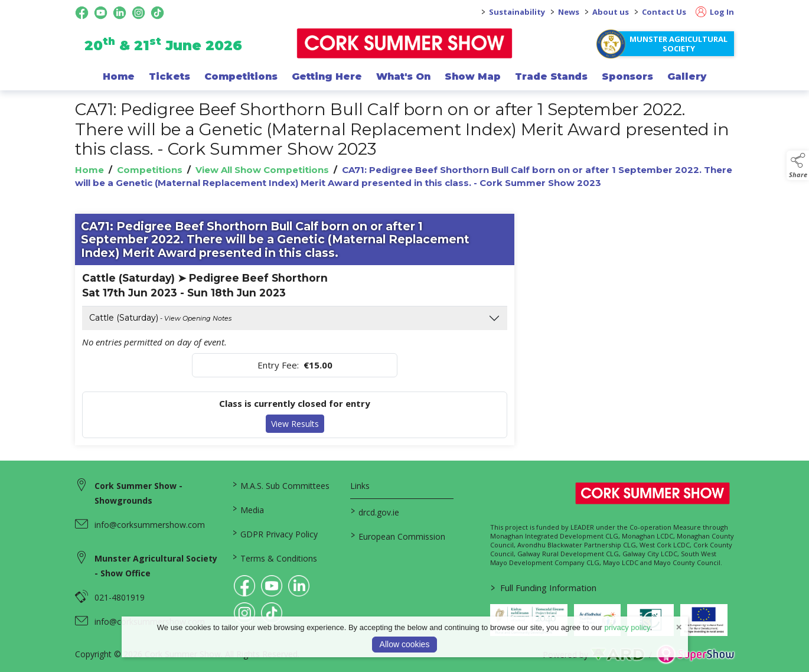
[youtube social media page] (101, 13)
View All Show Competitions (262, 170)
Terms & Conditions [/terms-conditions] (275, 557)
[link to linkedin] (299, 586)
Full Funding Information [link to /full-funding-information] (543, 588)
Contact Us (664, 12)
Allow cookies (405, 644)
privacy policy (627, 627)
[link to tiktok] (272, 613)
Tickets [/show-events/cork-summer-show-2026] (169, 76)
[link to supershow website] (695, 655)
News (569, 12)
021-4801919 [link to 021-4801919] (120, 597)
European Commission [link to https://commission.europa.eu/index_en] (397, 536)
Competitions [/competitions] (241, 76)
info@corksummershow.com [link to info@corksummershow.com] (150, 525)
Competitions (150, 170)
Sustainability (517, 12)
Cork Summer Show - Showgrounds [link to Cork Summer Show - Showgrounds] (138, 493)
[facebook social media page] (82, 13)
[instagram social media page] (138, 13)
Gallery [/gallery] (687, 76)
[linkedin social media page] (120, 13)
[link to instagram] (244, 613)
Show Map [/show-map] (473, 76)
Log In (715, 12)
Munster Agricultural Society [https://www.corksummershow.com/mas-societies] (678, 44)
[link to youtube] (272, 586)
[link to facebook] (244, 586)
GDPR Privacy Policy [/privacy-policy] (275, 533)
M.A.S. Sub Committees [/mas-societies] (281, 485)
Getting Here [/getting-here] (327, 76)
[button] (798, 165)
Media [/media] (248, 509)
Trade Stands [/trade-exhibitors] (551, 76)
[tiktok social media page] (157, 13)
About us (611, 12)
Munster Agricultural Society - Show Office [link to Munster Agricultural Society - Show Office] (156, 566)
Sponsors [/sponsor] (627, 76)
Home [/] (119, 76)
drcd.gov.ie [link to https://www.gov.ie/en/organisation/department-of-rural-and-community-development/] (374, 511)
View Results (295, 424)
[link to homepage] (405, 43)
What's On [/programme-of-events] (403, 76)
